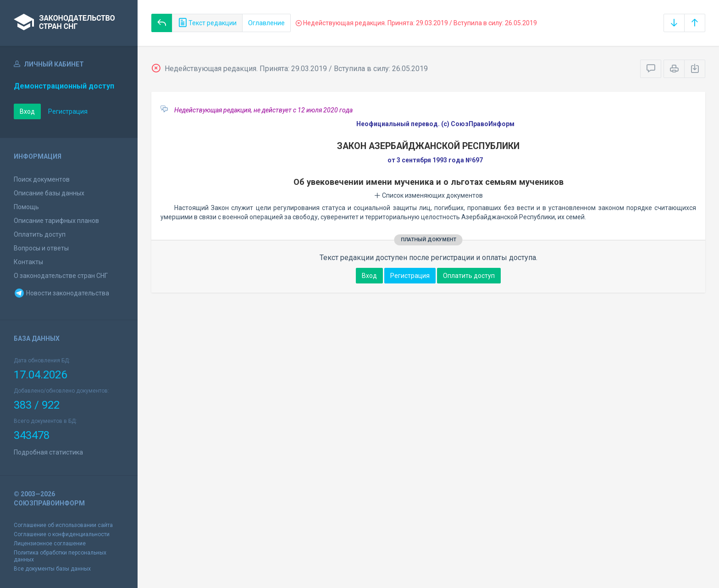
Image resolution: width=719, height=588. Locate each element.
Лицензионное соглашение (50, 544)
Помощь (26, 207)
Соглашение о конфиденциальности (62, 534)
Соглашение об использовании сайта (63, 525)
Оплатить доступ (40, 234)
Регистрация (68, 111)
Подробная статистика (48, 452)
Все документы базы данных (52, 569)
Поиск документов (42, 179)
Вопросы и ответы (41, 248)
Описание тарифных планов (56, 221)
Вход (27, 111)
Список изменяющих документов (429, 195)
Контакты (28, 262)
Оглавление (266, 23)
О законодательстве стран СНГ (61, 276)
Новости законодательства (61, 293)
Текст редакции (207, 23)
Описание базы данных (49, 193)
